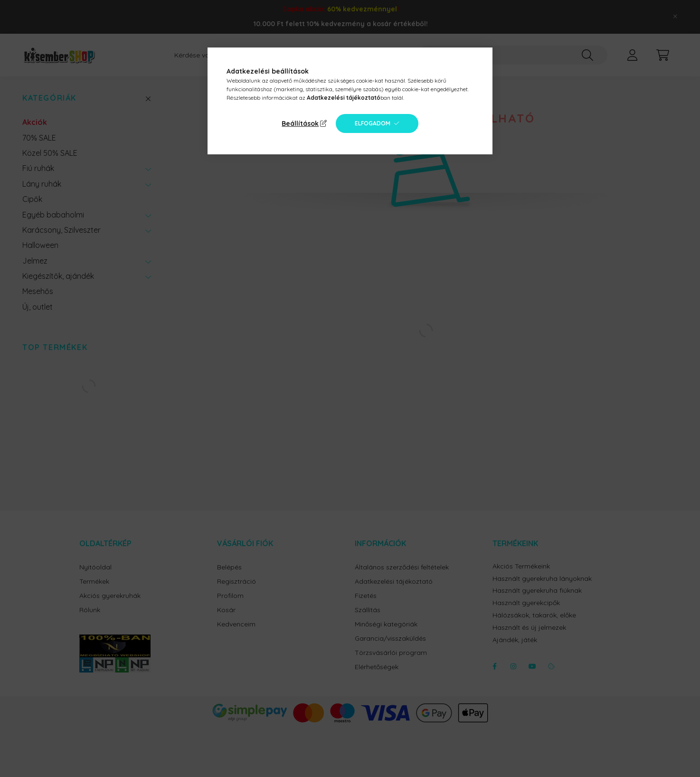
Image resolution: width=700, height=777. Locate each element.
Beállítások (300, 123)
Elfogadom (373, 123)
